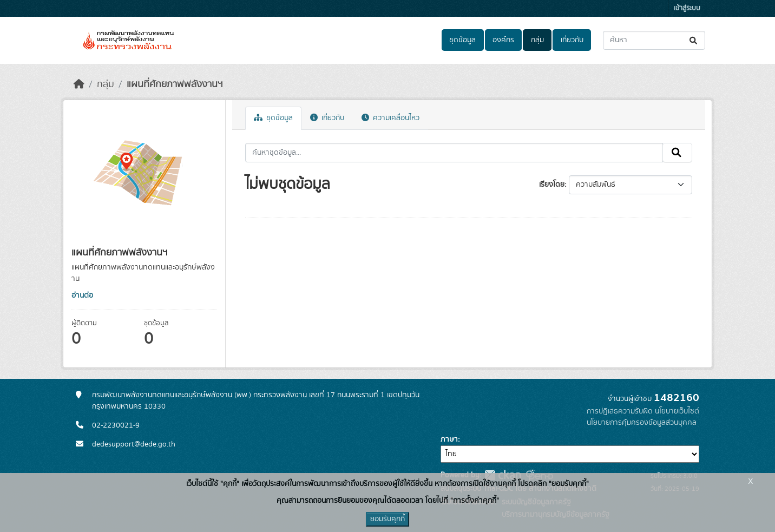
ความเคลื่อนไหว (390, 118)
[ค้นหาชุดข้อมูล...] (654, 40)
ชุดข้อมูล (462, 40)
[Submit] (694, 40)
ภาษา (449, 439)
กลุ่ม (537, 40)
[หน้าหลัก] (79, 84)
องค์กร (503, 40)
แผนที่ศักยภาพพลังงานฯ (175, 84)
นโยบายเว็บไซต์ (677, 411)
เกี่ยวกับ (572, 40)
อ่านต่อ (82, 295)
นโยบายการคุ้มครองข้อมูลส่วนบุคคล (642, 423)
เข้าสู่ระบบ (687, 8)
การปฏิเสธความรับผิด (620, 411)
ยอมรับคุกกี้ (387, 519)
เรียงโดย (552, 185)
